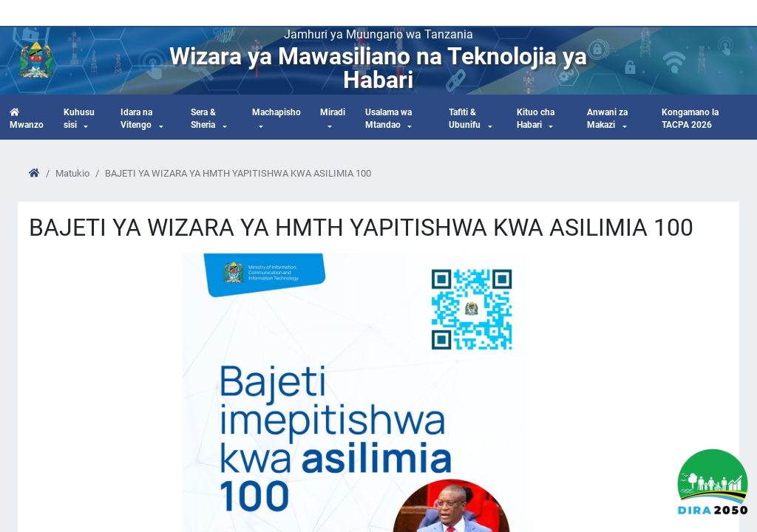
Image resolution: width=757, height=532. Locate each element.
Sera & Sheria (203, 119)
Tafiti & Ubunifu (465, 119)
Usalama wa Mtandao (388, 119)
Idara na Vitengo (136, 119)
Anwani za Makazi (607, 119)
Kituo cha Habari (536, 119)
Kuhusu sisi (79, 119)
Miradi (333, 112)
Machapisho (276, 112)
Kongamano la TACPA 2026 (690, 119)
